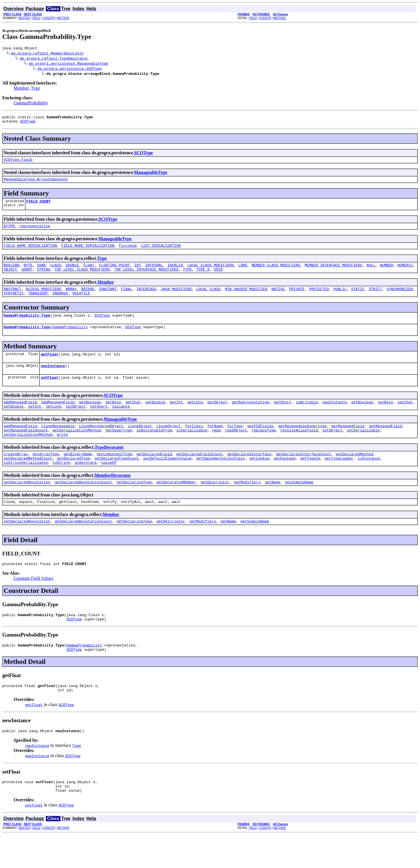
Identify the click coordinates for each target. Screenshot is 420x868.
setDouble (14, 422)
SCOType (28, 124)
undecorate (86, 484)
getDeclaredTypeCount (117, 479)
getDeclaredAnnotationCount (83, 504)
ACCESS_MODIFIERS (44, 298)
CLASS (56, 273)
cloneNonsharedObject (101, 443)
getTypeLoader (339, 479)
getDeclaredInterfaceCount (304, 473)
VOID (218, 278)
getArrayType (46, 473)
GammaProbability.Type (27, 326)
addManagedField (20, 417)
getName (273, 504)
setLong (53, 422)
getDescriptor (215, 504)
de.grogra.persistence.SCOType (69, 69)
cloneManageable (58, 443)
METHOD (63, 18)
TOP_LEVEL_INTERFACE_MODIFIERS (146, 278)
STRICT (375, 298)
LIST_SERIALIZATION (161, 252)
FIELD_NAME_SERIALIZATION (30, 252)
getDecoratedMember (176, 504)
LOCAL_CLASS (208, 298)
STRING (44, 278)
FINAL (127, 298)
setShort (99, 422)
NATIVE (278, 298)
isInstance (369, 479)
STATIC (358, 298)
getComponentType (114, 473)
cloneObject (140, 443)
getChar (133, 417)
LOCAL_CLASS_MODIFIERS (211, 273)
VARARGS (60, 303)
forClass (194, 443)
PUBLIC (340, 298)
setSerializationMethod (28, 453)
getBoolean (90, 417)
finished (128, 252)
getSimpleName (299, 504)
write (62, 453)
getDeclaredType (73, 479)
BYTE (28, 273)
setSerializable (363, 448)
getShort (282, 417)
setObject (75, 422)
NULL (371, 273)
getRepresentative (251, 417)
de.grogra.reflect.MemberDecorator (48, 54)
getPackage (285, 479)
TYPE (187, 278)
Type (35, 89)
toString (61, 484)
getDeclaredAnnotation (27, 504)
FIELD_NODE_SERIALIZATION (88, 252)
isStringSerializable (26, 484)
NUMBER (386, 273)
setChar (405, 417)
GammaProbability (31, 104)
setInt (35, 422)
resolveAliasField (299, 448)
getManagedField (348, 443)
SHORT (27, 278)
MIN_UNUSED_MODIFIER (246, 298)
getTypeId (310, 479)
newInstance (53, 379)
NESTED (24, 18)
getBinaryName (78, 473)
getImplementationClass (221, 479)
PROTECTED (319, 298)
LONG (243, 273)
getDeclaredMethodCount (28, 479)
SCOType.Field (18, 163)
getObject (217, 417)
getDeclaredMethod (354, 473)
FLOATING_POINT (114, 273)
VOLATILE (81, 303)
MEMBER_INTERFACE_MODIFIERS (333, 273)
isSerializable (192, 448)
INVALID (175, 273)
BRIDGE (88, 298)
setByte (385, 417)
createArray (16, 473)
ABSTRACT (12, 298)
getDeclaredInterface (249, 473)
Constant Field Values (33, 603)
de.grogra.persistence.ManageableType (68, 64)
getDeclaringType (134, 504)
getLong (195, 417)
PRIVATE (297, 298)
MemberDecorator (113, 497)
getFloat (49, 367)
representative (35, 232)
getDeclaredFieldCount (200, 473)
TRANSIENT (38, 303)
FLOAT (89, 273)
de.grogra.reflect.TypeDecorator (54, 59)
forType (235, 443)
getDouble (155, 417)
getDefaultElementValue (167, 479)
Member (21, 89)
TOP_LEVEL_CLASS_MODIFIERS (82, 278)
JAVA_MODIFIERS (176, 298)
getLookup (259, 479)
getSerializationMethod (77, 448)
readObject (236, 448)
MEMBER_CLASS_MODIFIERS (276, 273)
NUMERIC (405, 273)
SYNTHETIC (14, 303)
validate (121, 422)
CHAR (41, 273)
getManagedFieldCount (26, 448)
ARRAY (71, 298)
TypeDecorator (109, 466)
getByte (113, 417)
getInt (176, 417)
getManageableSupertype (302, 443)
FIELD (36, 18)
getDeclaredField (154, 473)
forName (215, 443)
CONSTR (48, 18)
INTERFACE (146, 298)
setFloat (49, 392)
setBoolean (362, 417)
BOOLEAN (11, 273)
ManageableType (151, 176)
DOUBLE (72, 273)
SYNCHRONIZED (400, 298)
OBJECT (10, 278)
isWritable (307, 417)
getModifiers (247, 504)
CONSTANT (107, 298)
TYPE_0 (203, 278)
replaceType (264, 448)
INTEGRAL (154, 273)
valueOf (109, 484)
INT (137, 273)
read (216, 448)
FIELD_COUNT (39, 206)
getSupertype (119, 448)
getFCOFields (260, 443)
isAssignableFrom (154, 448)
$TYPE (9, 232)
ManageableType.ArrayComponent (36, 183)
